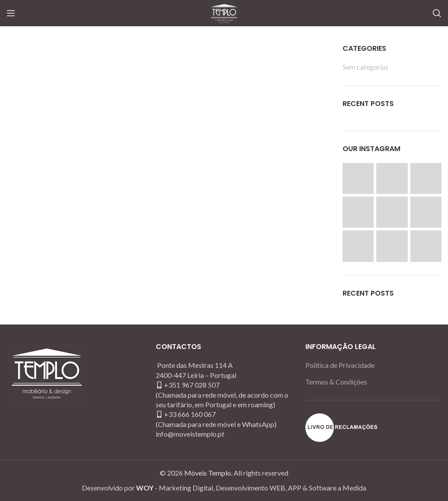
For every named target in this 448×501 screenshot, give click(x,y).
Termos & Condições (336, 382)
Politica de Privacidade (340, 365)
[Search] (437, 13)
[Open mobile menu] (11, 13)
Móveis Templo (208, 473)
